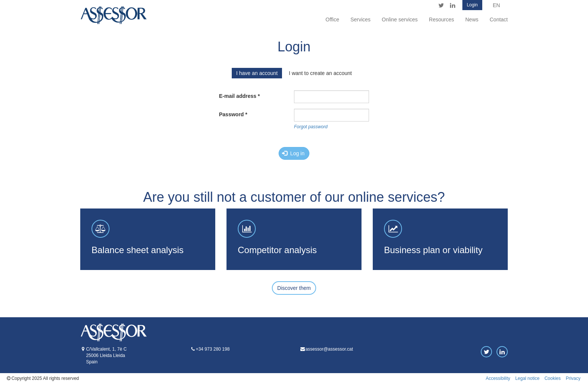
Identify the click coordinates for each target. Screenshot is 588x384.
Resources (442, 19)
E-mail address (239, 96)
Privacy (573, 378)
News (472, 19)
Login (472, 5)
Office (332, 19)
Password (233, 114)
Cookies (553, 378)
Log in (293, 153)
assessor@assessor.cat (329, 349)
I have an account (257, 73)
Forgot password (311, 127)
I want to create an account (320, 73)
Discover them (294, 288)
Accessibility (498, 378)
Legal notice (527, 378)
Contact (499, 19)
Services (360, 19)
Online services (400, 19)
